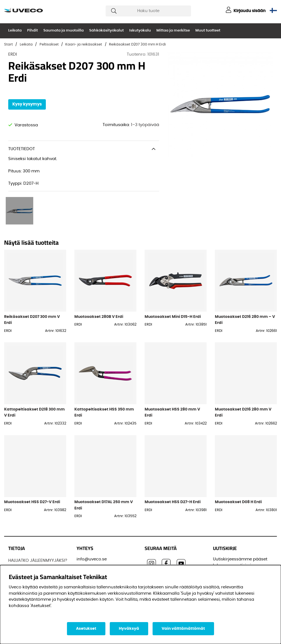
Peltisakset (49, 45)
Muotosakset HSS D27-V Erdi (32, 467)
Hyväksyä (129, 629)
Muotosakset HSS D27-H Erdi (173, 467)
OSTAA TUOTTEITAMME (31, 557)
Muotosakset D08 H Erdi (238, 467)
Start (9, 45)
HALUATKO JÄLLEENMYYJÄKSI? (38, 526)
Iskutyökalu (140, 31)
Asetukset (86, 629)
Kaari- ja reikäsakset (84, 45)
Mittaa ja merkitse (173, 31)
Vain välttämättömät (183, 629)
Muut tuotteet (208, 31)
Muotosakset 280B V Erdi (99, 282)
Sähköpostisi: (228, 553)
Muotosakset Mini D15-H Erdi (173, 282)
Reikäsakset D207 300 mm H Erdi (137, 45)
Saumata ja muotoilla (64, 31)
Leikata (15, 31)
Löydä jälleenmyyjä (28, 547)
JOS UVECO (20, 536)
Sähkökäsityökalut (106, 31)
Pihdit (33, 31)
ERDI (13, 54)
